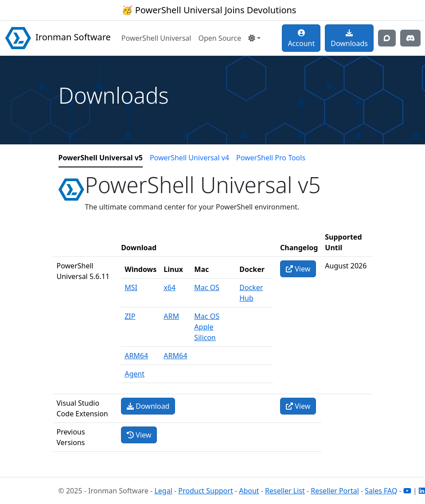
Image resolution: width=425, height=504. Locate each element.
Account (301, 39)
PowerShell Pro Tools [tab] (271, 158)
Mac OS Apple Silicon (207, 327)
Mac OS (207, 287)
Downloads (349, 39)
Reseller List (285, 491)
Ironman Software (58, 38)
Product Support (205, 491)
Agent (135, 374)
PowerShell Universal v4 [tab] (189, 158)
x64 (170, 287)
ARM (171, 316)
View (298, 269)
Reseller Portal (335, 491)
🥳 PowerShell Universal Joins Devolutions (209, 10)
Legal (163, 491)
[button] (254, 38)
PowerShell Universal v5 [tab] (101, 158)
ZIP (130, 316)
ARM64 (136, 356)
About (249, 491)
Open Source (220, 38)
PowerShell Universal (156, 38)
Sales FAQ (381, 491)
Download (148, 406)
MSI (131, 287)
